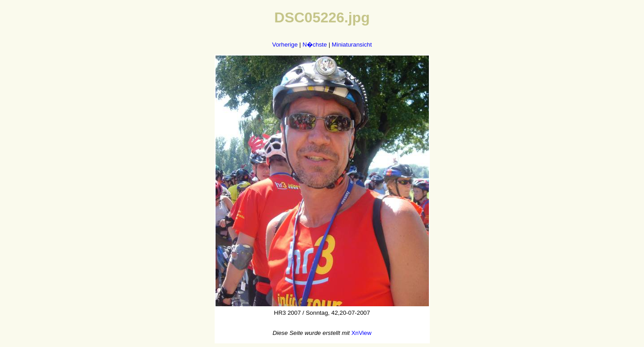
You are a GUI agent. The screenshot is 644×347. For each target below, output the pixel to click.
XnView (362, 333)
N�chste (314, 45)
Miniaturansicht (352, 45)
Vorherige (285, 45)
